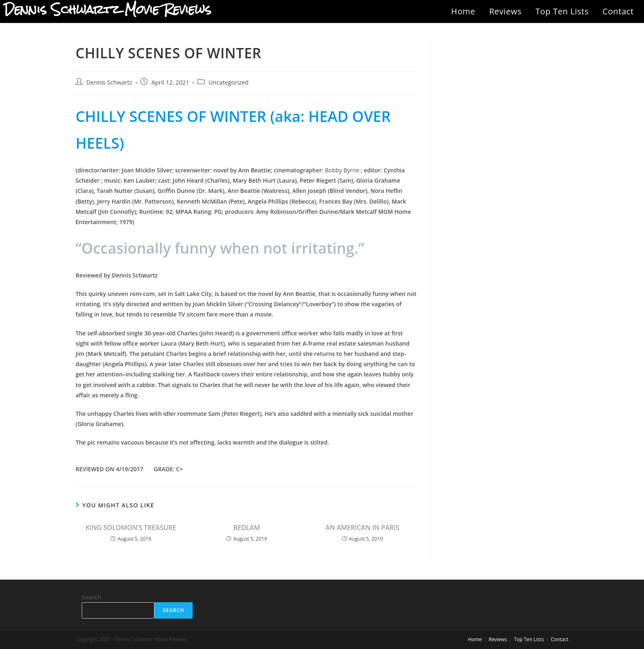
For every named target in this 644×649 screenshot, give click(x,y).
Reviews (505, 11)
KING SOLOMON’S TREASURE (131, 527)
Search (91, 597)
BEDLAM (247, 527)
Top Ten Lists (562, 11)
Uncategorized (228, 82)
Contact (618, 11)
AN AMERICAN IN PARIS (362, 527)
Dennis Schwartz (109, 82)
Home (463, 11)
